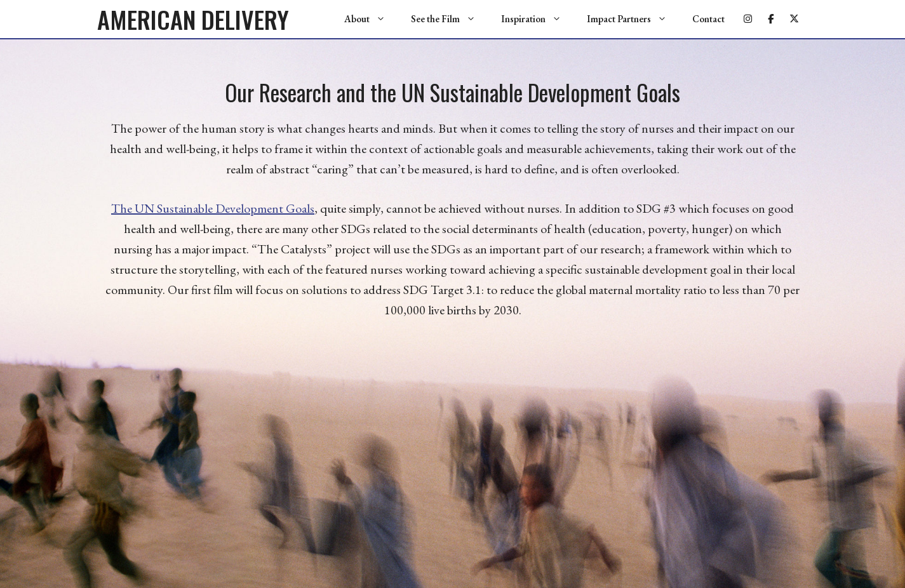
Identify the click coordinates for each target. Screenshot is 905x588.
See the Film (450, 19)
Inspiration (538, 19)
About (371, 19)
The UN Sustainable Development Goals (213, 208)
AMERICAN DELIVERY (193, 19)
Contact (708, 19)
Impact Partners (633, 19)
